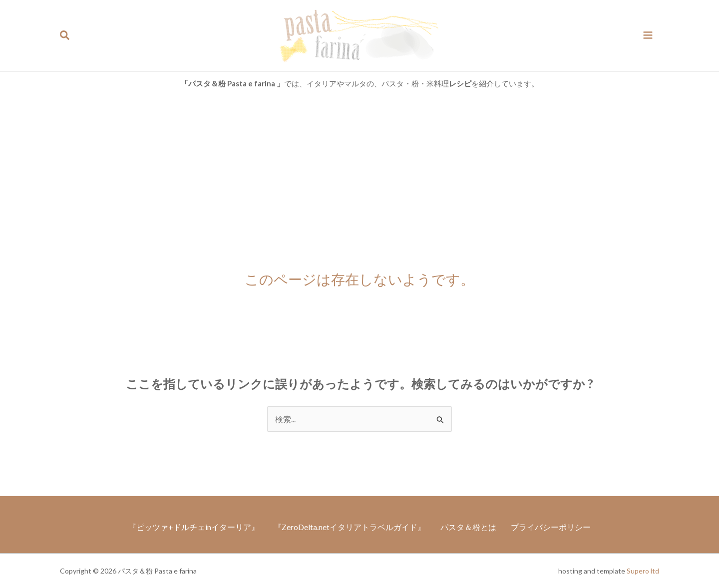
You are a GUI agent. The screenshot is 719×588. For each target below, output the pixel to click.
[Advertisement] (359, 171)
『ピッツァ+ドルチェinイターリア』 (192, 526)
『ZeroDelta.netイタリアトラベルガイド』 (349, 526)
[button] (65, 35)
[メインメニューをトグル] (648, 35)
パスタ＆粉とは (469, 526)
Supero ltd (643, 571)
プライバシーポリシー (553, 526)
